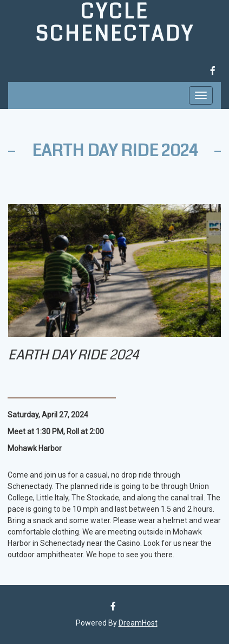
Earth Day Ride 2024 (115, 151)
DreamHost (138, 623)
